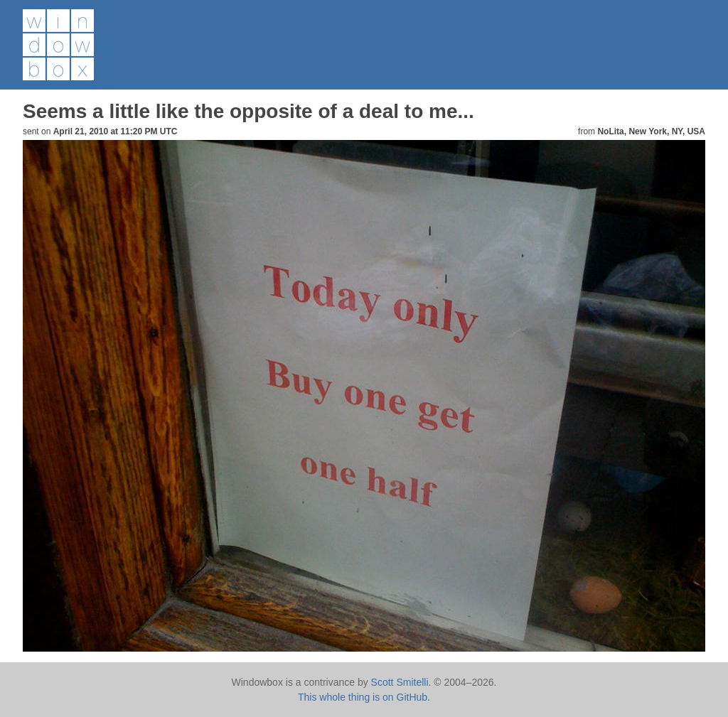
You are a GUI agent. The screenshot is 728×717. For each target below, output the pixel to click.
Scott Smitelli (400, 682)
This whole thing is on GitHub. (364, 697)
